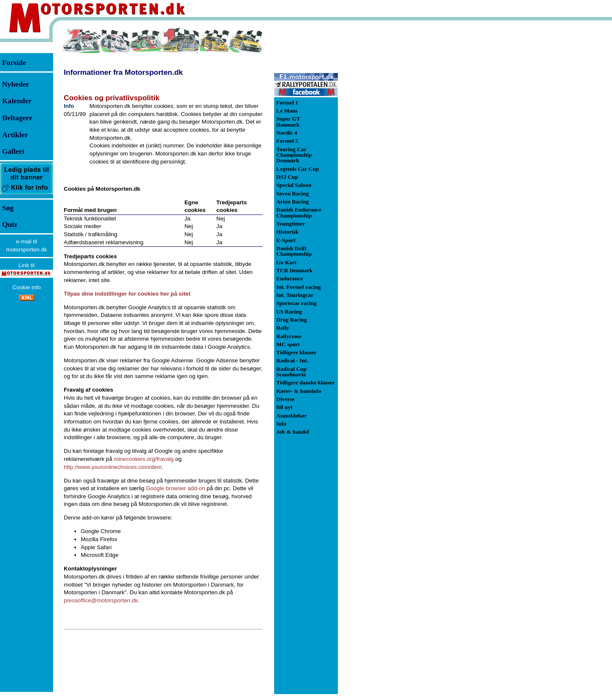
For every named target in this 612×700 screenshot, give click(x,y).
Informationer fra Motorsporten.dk (123, 72)
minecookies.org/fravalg (144, 459)
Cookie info (27, 287)
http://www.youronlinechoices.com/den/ (113, 467)
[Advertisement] (382, 155)
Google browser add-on (175, 488)
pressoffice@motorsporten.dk (101, 600)
